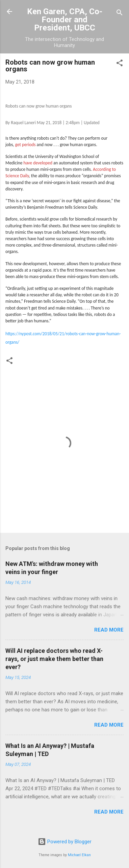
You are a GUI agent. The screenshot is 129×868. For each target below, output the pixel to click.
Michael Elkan (79, 855)
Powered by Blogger (65, 842)
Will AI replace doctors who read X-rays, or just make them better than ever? (54, 659)
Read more (109, 630)
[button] (120, 64)
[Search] (120, 14)
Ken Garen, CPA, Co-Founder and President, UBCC (65, 20)
